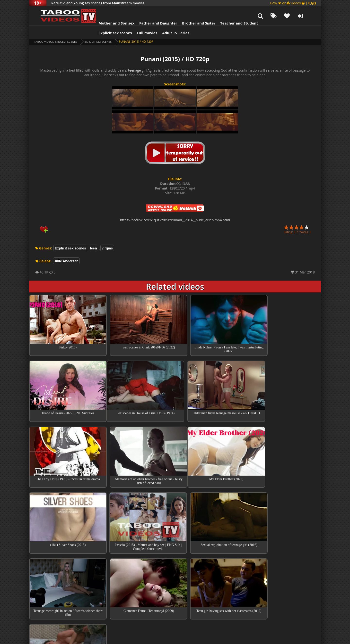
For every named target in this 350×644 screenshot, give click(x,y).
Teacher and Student (233, 11)
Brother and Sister (193, 11)
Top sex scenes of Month (175, 563)
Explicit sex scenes (109, 21)
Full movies (141, 21)
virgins (107, 236)
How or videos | (293, 3)
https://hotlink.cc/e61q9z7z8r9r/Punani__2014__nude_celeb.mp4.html (175, 208)
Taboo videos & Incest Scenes (57, 29)
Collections (175, 577)
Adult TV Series (170, 21)
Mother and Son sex (110, 11)
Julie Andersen (66, 249)
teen (93, 236)
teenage (135, 58)
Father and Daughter (152, 11)
